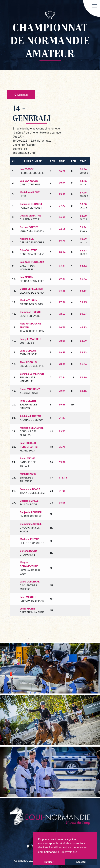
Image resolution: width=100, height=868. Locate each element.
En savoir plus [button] (69, 852)
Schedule (21, 95)
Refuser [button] (49, 862)
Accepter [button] (81, 862)
